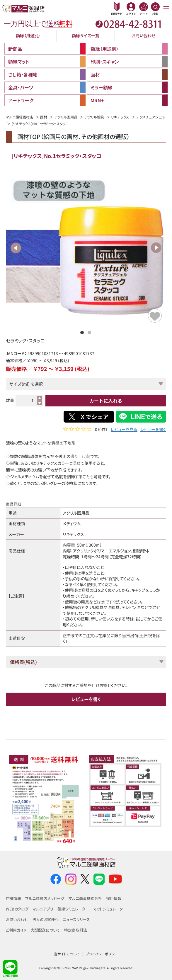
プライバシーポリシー (102, 954)
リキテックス (120, 117)
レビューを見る (124, 430)
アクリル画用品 (66, 117)
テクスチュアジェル (150, 117)
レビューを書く (153, 430)
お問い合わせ (143, 35)
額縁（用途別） (28, 35)
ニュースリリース (76, 919)
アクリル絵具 (94, 117)
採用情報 (114, 898)
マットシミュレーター (110, 909)
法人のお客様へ (45, 919)
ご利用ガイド (16, 930)
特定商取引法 (76, 930)
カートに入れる (106, 401)
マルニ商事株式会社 (85, 898)
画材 (44, 117)
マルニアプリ (43, 909)
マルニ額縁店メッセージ (45, 898)
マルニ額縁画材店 (19, 117)
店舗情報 (13, 898)
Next (156, 248)
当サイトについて (67, 954)
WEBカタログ (17, 909)
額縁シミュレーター (73, 909)
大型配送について (45, 930)
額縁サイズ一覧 (86, 35)
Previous (16, 248)
